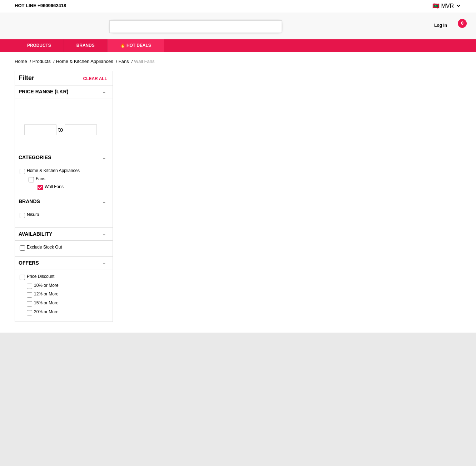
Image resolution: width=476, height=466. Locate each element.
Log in (440, 26)
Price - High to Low (200, 90)
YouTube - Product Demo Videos (140, 411)
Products (41, 46)
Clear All (95, 79)
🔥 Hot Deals (141, 46)
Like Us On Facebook (129, 401)
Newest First (245, 90)
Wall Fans (165, 61)
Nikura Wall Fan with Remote (154, 189)
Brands (89, 46)
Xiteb (313, 457)
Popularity (280, 90)
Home (22, 61)
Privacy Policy (296, 421)
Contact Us (206, 401)
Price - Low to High (147, 90)
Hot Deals (204, 411)
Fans (143, 61)
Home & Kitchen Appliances (97, 61)
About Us (30, 401)
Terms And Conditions (304, 430)
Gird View (337, 91)
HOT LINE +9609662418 (44, 6)
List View (323, 91)
